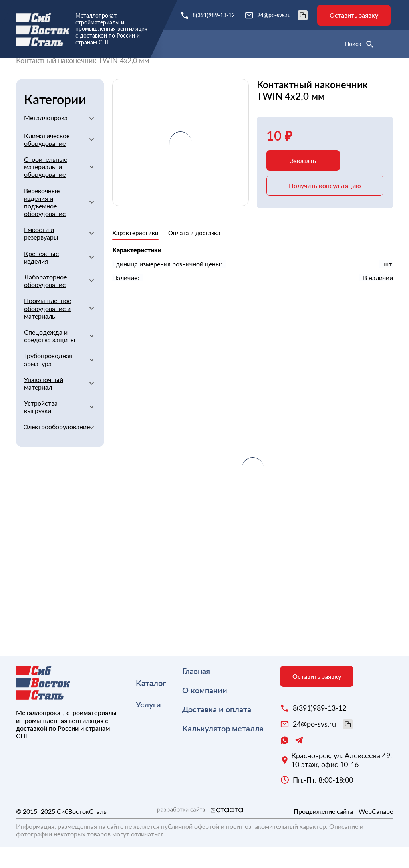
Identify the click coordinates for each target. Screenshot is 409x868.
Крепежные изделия (41, 278)
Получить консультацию (325, 206)
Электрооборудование (53, 447)
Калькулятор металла (223, 749)
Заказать (303, 181)
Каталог (151, 704)
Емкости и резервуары (41, 254)
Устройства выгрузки (41, 428)
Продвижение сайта (323, 832)
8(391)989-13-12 (214, 15)
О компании (205, 711)
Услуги (148, 725)
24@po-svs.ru (282, 15)
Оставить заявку (354, 15)
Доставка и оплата (217, 730)
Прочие (304, 70)
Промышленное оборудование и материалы (48, 329)
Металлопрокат (47, 138)
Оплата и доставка (194, 254)
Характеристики (135, 254)
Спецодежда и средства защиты (50, 357)
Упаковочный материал (44, 404)
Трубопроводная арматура (48, 380)
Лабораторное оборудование (45, 301)
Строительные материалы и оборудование (120, 70)
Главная (29, 70)
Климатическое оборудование (47, 160)
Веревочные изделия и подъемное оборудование (45, 223)
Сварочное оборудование (242, 70)
